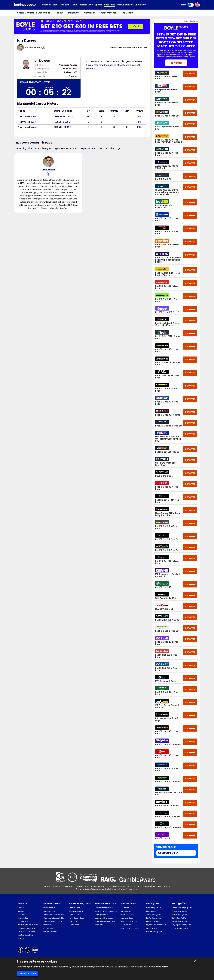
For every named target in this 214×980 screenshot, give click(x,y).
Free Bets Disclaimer (25, 935)
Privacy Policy (23, 918)
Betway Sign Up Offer (180, 928)
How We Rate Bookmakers (28, 925)
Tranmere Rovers (68, 65)
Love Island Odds (127, 915)
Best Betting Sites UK (154, 908)
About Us (21, 908)
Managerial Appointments (105, 921)
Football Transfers (50, 932)
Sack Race (110, 5)
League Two (48, 928)
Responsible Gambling (26, 928)
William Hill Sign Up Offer (181, 915)
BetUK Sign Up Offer (179, 918)
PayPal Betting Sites (154, 918)
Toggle (191, 5)
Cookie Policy (23, 921)
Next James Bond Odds (130, 928)
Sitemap (21, 938)
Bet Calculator (125, 5)
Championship (49, 911)
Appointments (108, 13)
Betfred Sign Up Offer (180, 921)
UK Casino (140, 5)
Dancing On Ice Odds (129, 921)
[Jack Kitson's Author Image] (48, 163)
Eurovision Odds (127, 918)
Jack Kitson (34, 48)
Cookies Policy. (160, 967)
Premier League (49, 908)
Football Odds (75, 908)
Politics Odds (125, 911)
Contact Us (22, 915)
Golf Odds (73, 921)
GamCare (135, 886)
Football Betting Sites (154, 932)
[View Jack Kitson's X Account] (43, 48)
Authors (21, 911)
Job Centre (127, 13)
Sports (98, 5)
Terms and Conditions (26, 932)
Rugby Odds (74, 925)
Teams (59, 13)
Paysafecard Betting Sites (156, 925)
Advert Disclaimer (191, 21)
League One (48, 925)
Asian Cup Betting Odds (53, 921)
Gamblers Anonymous (161, 886)
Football (46, 5)
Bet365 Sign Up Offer (180, 911)
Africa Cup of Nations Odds (54, 915)
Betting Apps (151, 911)
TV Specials (125, 908)
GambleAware (145, 886)
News (74, 5)
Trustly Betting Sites (154, 915)
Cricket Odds (74, 915)
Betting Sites (86, 5)
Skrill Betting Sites (153, 928)
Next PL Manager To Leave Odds (33, 13)
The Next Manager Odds (104, 908)
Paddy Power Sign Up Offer (182, 908)
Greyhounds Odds (76, 911)
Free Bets (64, 5)
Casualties (90, 13)
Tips (55, 5)
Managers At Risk (101, 915)
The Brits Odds (126, 925)
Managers (73, 13)
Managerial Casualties (104, 918)
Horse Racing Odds (77, 918)
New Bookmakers (153, 921)
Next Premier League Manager (106, 911)
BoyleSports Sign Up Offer (182, 925)
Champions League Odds (54, 918)
